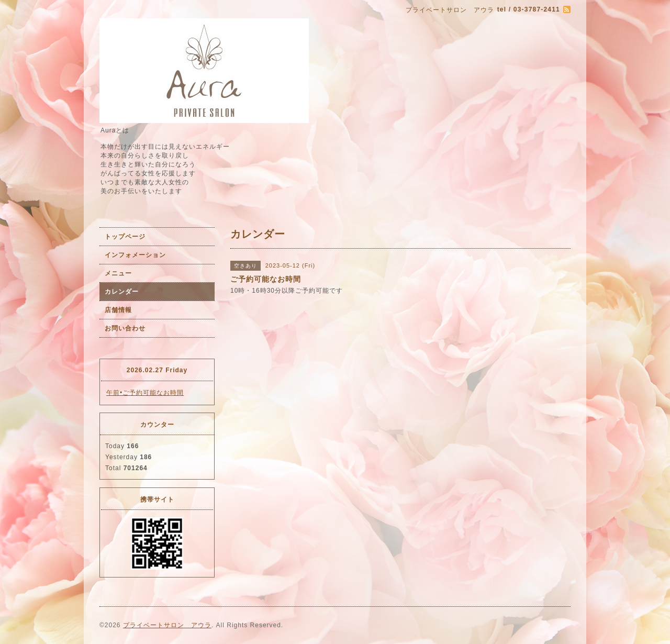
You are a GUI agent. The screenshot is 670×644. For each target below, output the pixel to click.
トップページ (125, 237)
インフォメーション (135, 255)
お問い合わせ (125, 328)
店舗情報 (118, 310)
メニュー (118, 273)
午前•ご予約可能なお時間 (145, 393)
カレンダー (122, 292)
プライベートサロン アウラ (167, 625)
